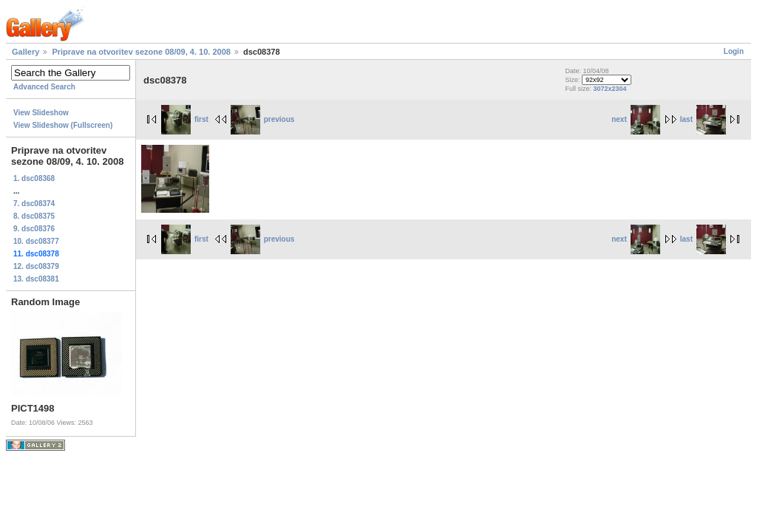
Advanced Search (44, 87)
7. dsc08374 (34, 204)
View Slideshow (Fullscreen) (63, 125)
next (636, 119)
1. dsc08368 (34, 178)
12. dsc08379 (36, 266)
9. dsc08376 (34, 229)
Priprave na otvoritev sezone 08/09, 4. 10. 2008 (141, 52)
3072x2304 (610, 89)
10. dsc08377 (36, 241)
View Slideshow (41, 113)
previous (263, 119)
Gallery (26, 52)
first (185, 119)
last (703, 119)
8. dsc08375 (34, 216)
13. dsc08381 (36, 279)
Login (734, 51)
